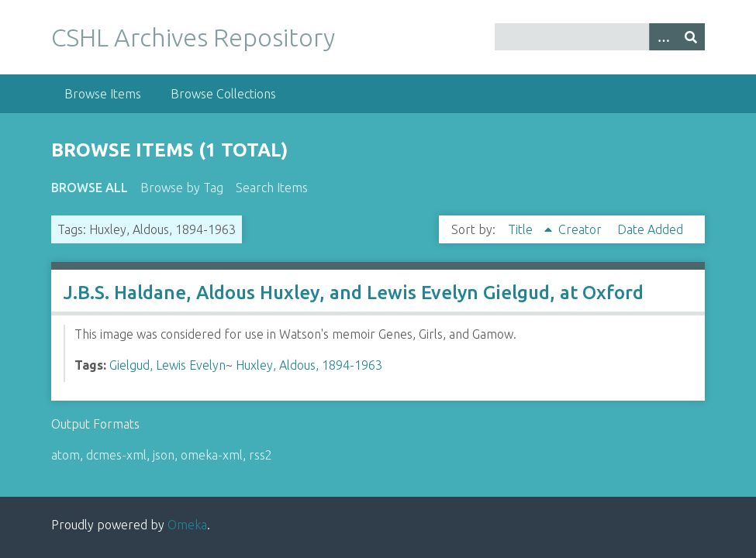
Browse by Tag (182, 188)
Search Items (272, 188)
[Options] (663, 37)
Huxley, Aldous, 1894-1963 (309, 365)
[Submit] (691, 37)
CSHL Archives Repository (193, 37)
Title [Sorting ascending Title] (522, 229)
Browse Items (103, 94)
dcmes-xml (116, 455)
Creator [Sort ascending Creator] (582, 229)
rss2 (261, 455)
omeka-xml (212, 455)
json (164, 455)
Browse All (90, 188)
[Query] (600, 37)
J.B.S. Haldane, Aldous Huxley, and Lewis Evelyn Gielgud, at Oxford (354, 293)
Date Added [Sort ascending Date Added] (650, 229)
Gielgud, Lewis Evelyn (167, 365)
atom (66, 455)
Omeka (187, 525)
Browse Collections (223, 94)
